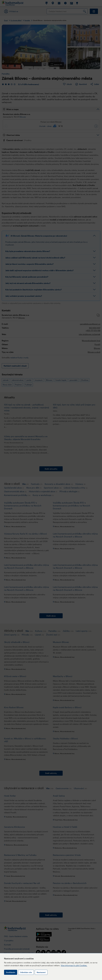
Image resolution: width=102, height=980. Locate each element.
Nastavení (41, 972)
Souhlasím (11, 972)
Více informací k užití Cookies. (74, 965)
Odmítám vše (26, 972)
